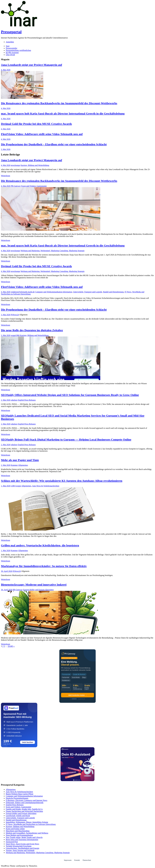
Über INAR (10, 55)
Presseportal (11, 32)
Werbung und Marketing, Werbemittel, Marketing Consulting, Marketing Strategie (53, 251)
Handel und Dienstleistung (113, 292)
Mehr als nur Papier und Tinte (20, 460)
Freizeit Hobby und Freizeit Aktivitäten (38, 590)
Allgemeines (23, 465)
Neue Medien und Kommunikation (19, 835)
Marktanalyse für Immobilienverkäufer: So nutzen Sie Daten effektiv (44, 566)
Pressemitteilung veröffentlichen (18, 50)
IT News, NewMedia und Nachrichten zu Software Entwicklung (31, 824)
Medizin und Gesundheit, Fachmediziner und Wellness (27, 833)
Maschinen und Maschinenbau (18, 831)
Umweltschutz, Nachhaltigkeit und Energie (23, 848)
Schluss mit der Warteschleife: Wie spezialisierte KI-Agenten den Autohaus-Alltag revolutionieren (62, 481)
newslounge (15, 165)
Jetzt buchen (27, 742)
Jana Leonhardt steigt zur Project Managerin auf (31, 65)
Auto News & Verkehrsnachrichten (46, 486)
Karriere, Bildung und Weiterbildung (35, 165)
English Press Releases (27, 400)
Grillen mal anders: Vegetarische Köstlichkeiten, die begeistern (40, 545)
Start (8, 46)
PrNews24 (15, 315)
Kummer (14, 465)
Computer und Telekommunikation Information (54, 292)
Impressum (68, 860)
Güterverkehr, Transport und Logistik (87, 292)
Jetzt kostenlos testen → (77, 695)
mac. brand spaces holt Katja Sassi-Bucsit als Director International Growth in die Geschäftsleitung (63, 114)
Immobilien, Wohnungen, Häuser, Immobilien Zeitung (27, 822)
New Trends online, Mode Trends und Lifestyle (24, 837)
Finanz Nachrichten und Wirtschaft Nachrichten (24, 811)
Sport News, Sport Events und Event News (22, 844)
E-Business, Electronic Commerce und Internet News (27, 800)
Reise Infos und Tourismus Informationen (22, 840)
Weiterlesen (6, 176)
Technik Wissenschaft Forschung (19, 846)
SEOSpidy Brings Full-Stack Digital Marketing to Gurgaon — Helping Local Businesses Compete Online (66, 439)
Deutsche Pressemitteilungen (17, 798)
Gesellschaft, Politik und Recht (18, 816)
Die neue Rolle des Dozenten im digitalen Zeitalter (32, 330)
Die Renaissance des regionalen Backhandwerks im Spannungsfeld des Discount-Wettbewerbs (59, 103)
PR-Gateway (16, 186)
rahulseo (14, 400)
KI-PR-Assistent (12, 53)
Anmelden (10, 42)
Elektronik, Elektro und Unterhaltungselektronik (25, 803)
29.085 (10, 646)
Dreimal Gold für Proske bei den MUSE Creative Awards (36, 124)
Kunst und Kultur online (15, 829)
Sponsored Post (12, 842)
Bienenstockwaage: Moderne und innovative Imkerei (34, 585)
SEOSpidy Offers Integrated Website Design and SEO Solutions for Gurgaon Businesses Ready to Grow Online (70, 395)
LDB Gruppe (16, 486)
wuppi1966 (15, 335)
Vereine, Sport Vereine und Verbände (20, 850)
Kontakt (77, 860)
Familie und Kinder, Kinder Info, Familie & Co (24, 809)
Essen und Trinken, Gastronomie (34, 186)
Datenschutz (87, 860)
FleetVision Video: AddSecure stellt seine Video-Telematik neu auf (42, 134)
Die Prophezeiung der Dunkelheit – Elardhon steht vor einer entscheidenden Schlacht (54, 144)
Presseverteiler (12, 48)
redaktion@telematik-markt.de (23, 292)
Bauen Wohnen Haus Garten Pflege (20, 794)
